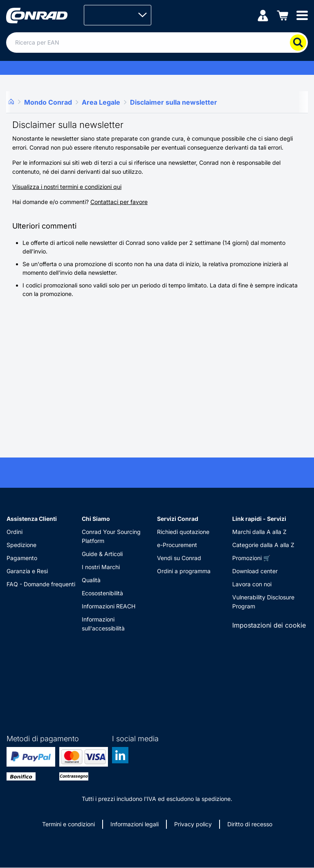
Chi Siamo (96, 519)
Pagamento (22, 558)
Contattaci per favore (119, 202)
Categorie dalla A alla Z (263, 545)
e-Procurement (177, 545)
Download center (255, 571)
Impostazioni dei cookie (269, 625)
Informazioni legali (135, 824)
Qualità (91, 580)
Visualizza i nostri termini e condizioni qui (67, 187)
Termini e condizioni (68, 824)
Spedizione (21, 545)
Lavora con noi (252, 584)
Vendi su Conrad (179, 558)
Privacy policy (193, 824)
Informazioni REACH (109, 606)
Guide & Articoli (102, 554)
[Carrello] (283, 15)
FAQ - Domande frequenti (41, 584)
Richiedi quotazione (183, 532)
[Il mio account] (263, 15)
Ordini (15, 532)
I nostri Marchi (101, 567)
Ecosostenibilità (102, 593)
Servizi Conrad (178, 519)
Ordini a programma (184, 571)
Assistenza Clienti (32, 519)
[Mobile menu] (302, 15)
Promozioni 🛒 (251, 558)
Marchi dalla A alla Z (259, 532)
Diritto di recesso (250, 824)
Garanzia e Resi (27, 571)
